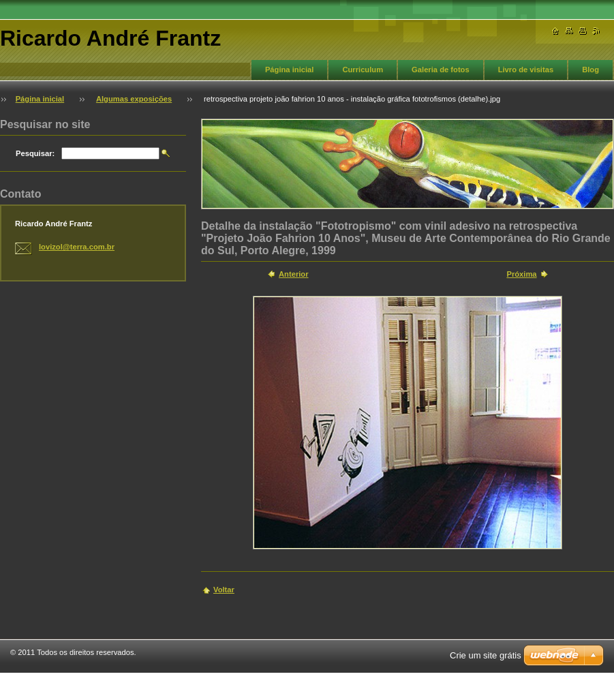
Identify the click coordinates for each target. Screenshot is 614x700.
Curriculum (363, 70)
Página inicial (290, 70)
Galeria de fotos (441, 70)
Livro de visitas (526, 70)
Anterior (294, 274)
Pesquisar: (35, 153)
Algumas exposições (134, 99)
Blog (590, 70)
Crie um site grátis (486, 655)
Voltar (224, 590)
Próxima (521, 274)
